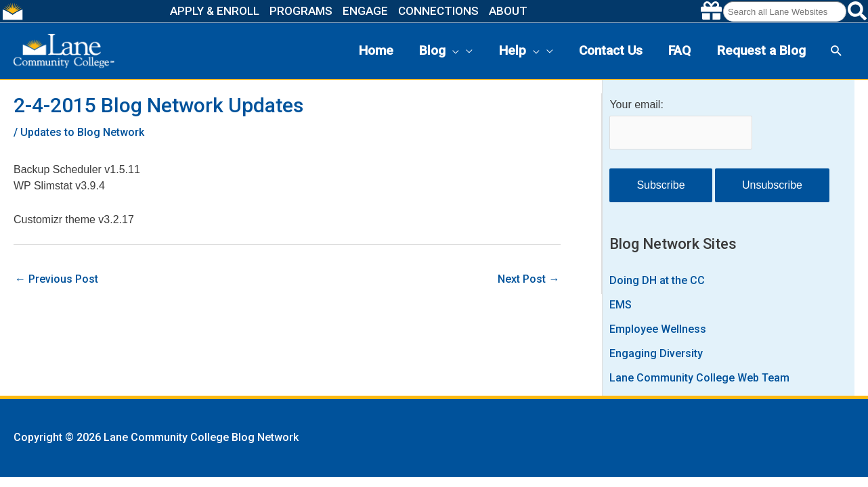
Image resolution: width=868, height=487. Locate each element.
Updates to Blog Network (82, 132)
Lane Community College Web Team (699, 378)
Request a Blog (761, 50)
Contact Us (611, 50)
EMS (621, 305)
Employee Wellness (658, 329)
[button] (837, 51)
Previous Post (57, 279)
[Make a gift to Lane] (711, 11)
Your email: (636, 105)
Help (519, 51)
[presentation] (452, 51)
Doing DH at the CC (657, 280)
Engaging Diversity (656, 353)
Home (376, 50)
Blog (439, 51)
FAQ (679, 50)
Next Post (528, 279)
